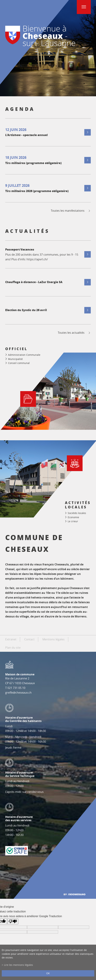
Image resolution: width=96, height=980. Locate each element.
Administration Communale (24, 355)
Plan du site (13, 648)
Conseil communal (19, 363)
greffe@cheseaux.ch (18, 693)
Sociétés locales (77, 513)
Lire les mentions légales (19, 965)
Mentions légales (53, 639)
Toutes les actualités (74, 333)
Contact (29, 639)
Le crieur (73, 521)
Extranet (11, 639)
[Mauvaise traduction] (13, 921)
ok (48, 973)
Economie (73, 517)
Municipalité (15, 359)
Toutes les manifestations (71, 211)
